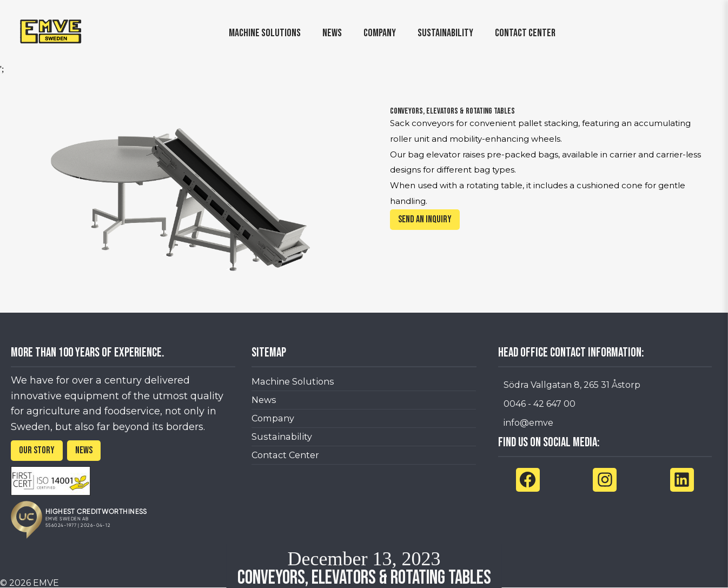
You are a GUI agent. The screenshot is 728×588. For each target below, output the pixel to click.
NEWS (84, 450)
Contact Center (285, 455)
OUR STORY (37, 450)
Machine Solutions (293, 381)
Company (273, 418)
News (264, 400)
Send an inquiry (425, 219)
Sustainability (282, 437)
